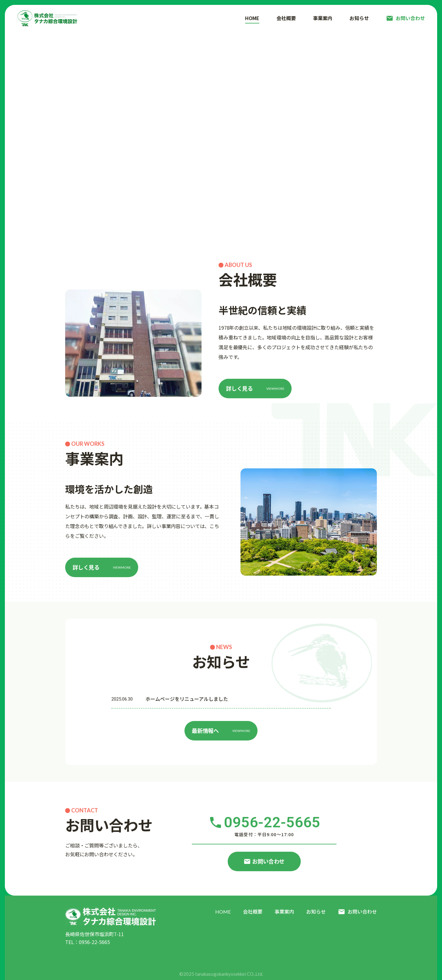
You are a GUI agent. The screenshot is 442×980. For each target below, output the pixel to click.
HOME (223, 912)
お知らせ (316, 912)
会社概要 (253, 912)
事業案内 (284, 912)
